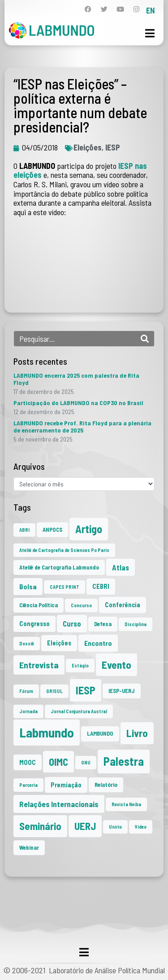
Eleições (88, 147)
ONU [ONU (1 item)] (86, 762)
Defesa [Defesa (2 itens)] (103, 624)
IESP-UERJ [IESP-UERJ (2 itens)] (122, 691)
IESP (113, 147)
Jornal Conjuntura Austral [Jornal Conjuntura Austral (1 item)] (79, 711)
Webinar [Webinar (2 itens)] (29, 848)
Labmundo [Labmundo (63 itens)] (47, 732)
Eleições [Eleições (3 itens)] (59, 643)
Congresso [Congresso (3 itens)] (34, 624)
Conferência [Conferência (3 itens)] (123, 605)
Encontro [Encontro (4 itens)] (98, 643)
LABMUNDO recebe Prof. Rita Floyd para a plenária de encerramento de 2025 (82, 426)
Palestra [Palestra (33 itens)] (124, 761)
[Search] (145, 339)
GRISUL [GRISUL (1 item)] (54, 691)
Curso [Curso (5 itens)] (72, 623)
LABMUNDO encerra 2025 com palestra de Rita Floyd (76, 379)
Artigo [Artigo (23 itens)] (89, 529)
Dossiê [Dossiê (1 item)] (27, 643)
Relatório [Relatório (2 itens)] (106, 785)
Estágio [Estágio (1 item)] (80, 665)
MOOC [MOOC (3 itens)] (28, 762)
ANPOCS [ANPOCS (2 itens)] (52, 530)
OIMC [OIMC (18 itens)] (58, 762)
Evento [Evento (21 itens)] (116, 664)
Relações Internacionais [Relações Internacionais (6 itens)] (59, 804)
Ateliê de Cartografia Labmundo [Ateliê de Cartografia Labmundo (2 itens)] (59, 567)
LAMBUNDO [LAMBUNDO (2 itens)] (100, 733)
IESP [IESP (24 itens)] (86, 690)
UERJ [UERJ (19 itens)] (85, 826)
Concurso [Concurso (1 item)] (81, 605)
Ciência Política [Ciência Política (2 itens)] (39, 605)
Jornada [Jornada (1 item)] (28, 711)
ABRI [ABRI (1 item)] (24, 530)
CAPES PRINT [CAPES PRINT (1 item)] (65, 587)
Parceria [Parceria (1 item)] (28, 785)
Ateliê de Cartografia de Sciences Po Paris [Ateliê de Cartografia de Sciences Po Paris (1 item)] (64, 550)
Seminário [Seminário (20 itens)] (40, 826)
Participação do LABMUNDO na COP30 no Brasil (78, 403)
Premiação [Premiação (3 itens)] (66, 785)
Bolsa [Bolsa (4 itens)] (28, 586)
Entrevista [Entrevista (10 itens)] (39, 665)
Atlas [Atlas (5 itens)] (121, 567)
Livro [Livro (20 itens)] (137, 733)
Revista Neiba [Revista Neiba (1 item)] (126, 804)
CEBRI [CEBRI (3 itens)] (101, 586)
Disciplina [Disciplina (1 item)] (136, 624)
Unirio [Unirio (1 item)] (115, 827)
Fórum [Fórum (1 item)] (26, 691)
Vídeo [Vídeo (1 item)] (141, 827)
